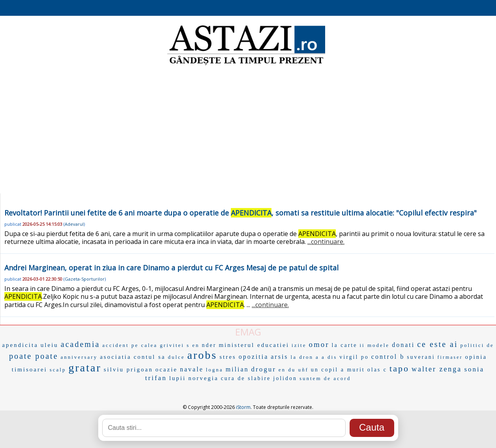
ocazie (167, 369)
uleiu (50, 345)
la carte (345, 345)
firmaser (450, 357)
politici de (477, 345)
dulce (176, 357)
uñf (303, 370)
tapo (399, 368)
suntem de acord (325, 378)
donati (403, 345)
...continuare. (326, 242)
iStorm (243, 407)
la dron (302, 357)
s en (193, 345)
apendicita (20, 345)
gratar (85, 368)
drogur (264, 369)
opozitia (254, 357)
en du (287, 370)
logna (215, 370)
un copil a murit (338, 370)
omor (319, 344)
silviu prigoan (128, 369)
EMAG (248, 332)
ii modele (374, 345)
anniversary (79, 357)
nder (209, 345)
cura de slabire (246, 378)
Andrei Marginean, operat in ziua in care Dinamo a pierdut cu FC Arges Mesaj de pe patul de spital (171, 268)
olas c (377, 370)
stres (228, 357)
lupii (178, 378)
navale (192, 369)
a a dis (326, 357)
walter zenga (437, 369)
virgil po (354, 357)
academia (80, 344)
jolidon (285, 378)
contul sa (150, 357)
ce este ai (437, 344)
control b (388, 357)
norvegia (203, 378)
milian (237, 369)
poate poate (34, 356)
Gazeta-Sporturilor (85, 279)
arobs (202, 355)
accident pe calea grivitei (143, 345)
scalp (58, 370)
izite (299, 345)
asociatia (115, 357)
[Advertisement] (248, 130)
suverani (421, 357)
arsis (279, 357)
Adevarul (74, 224)
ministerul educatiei (254, 345)
